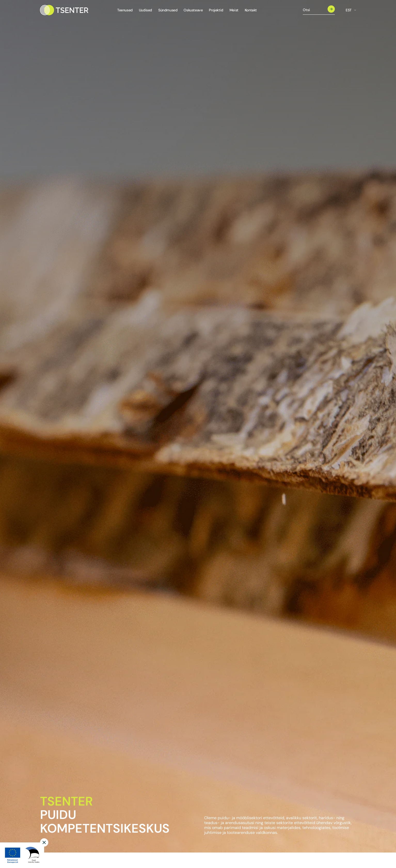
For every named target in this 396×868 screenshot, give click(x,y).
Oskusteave (193, 10)
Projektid (216, 10)
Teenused (125, 10)
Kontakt (251, 10)
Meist (234, 10)
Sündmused (168, 10)
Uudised (145, 10)
